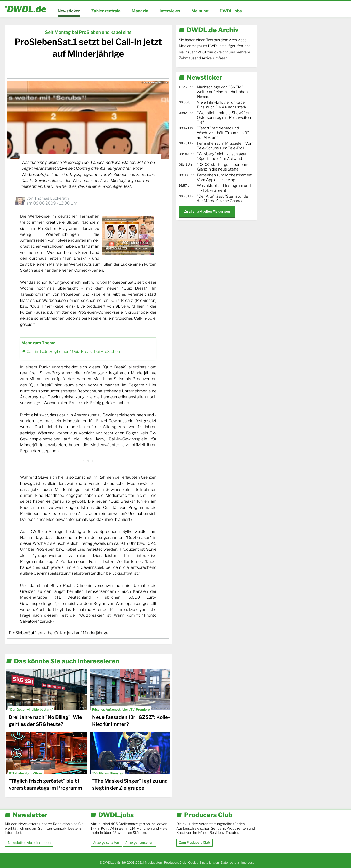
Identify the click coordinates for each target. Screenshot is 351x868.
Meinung (200, 11)
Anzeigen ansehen (139, 843)
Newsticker (69, 11)
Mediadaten (153, 862)
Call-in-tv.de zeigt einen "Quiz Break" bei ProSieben (73, 351)
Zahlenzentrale (106, 11)
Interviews (170, 11)
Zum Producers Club (194, 843)
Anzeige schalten (106, 843)
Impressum (249, 862)
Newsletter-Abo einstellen (29, 843)
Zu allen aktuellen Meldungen (207, 211)
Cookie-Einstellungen (204, 862)
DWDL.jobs (231, 11)
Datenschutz (230, 862)
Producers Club (175, 862)
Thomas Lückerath (51, 198)
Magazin (140, 11)
